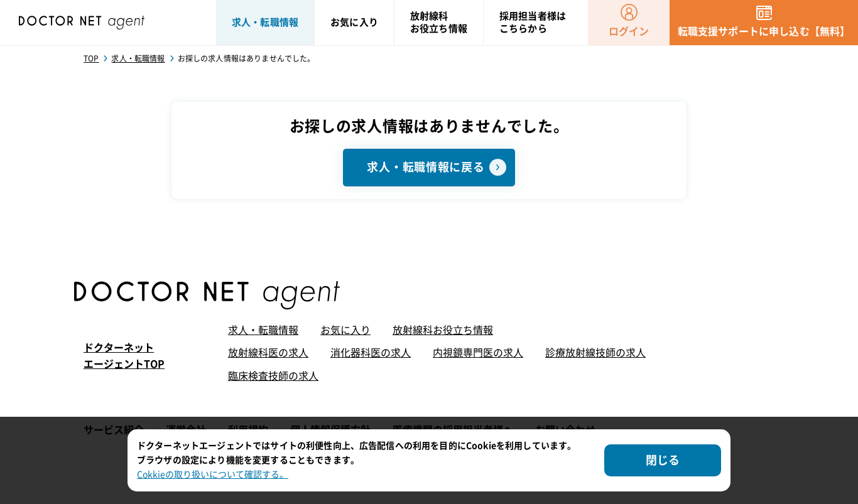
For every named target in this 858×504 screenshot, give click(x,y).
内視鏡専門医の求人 (478, 353)
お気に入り (345, 330)
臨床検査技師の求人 (273, 376)
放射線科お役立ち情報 (443, 330)
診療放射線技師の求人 (595, 353)
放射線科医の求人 (268, 353)
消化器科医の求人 (371, 353)
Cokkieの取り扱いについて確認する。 (213, 475)
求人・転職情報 (263, 330)
